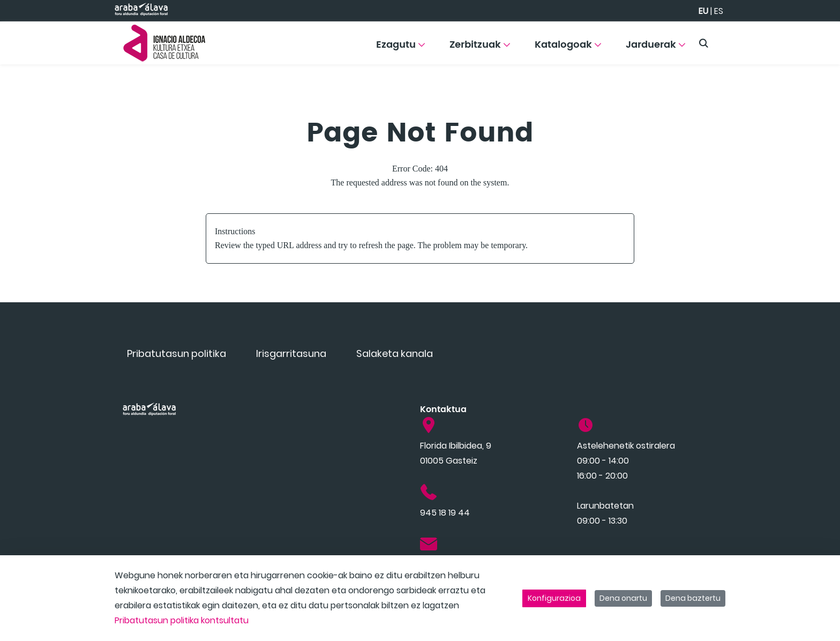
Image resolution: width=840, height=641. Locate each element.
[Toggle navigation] (813, 40)
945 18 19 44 (445, 513)
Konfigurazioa (554, 598)
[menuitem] (400, 49)
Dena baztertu (693, 598)
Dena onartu (623, 598)
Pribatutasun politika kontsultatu (182, 620)
